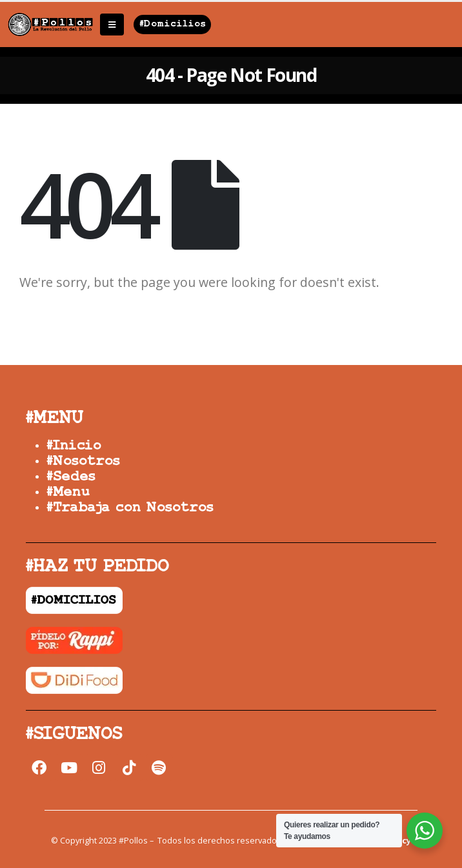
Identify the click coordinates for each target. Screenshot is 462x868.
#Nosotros (83, 461)
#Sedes (71, 477)
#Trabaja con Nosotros (130, 508)
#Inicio (74, 446)
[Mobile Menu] (112, 25)
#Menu (68, 492)
